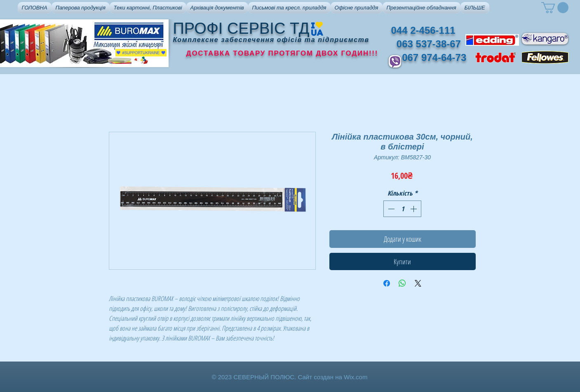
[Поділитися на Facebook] (387, 283)
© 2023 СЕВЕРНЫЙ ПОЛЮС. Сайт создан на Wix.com (290, 377)
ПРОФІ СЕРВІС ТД (241, 28)
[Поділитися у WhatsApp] (402, 283)
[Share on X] (418, 283)
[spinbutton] (402, 209)
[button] (81, 8)
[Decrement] (390, 209)
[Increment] (414, 209)
